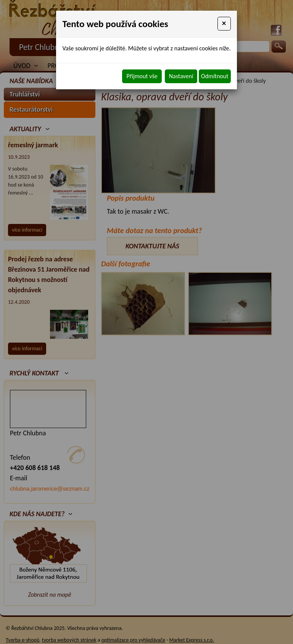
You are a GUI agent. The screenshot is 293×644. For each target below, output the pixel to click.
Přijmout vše (142, 76)
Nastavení (181, 76)
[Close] (224, 24)
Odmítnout (215, 76)
